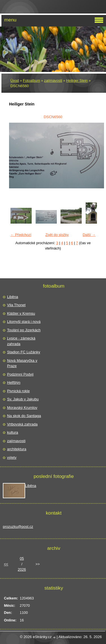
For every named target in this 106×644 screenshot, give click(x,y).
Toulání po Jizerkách (24, 330)
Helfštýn (14, 382)
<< (6, 564)
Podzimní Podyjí (20, 374)
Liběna (13, 297)
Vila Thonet (16, 305)
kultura (13, 432)
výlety (12, 457)
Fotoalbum (31, 80)
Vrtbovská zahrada (22, 424)
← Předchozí (21, 235)
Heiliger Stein (77, 80)
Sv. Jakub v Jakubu (23, 399)
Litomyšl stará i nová (24, 322)
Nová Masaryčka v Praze (22, 363)
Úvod (15, 80)
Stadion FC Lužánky (24, 352)
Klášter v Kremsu (21, 313)
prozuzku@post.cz (18, 527)
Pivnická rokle (18, 391)
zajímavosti (53, 80)
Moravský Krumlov (22, 408)
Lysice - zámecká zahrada (21, 341)
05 (22, 558)
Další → (89, 235)
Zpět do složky (57, 235)
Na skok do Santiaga (24, 416)
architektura (17, 449)
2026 (22, 569)
